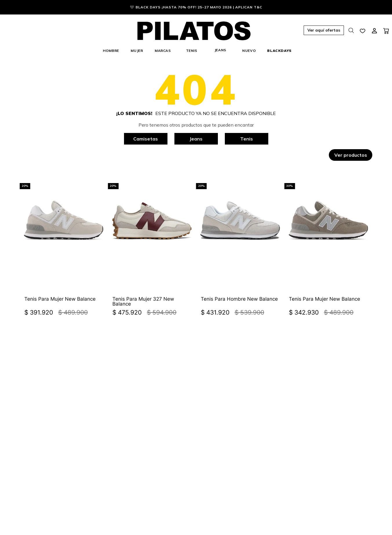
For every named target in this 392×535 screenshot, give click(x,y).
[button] (299, 31)
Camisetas (146, 139)
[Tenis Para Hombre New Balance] (240, 242)
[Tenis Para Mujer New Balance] (64, 242)
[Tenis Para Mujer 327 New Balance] (152, 242)
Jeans (196, 139)
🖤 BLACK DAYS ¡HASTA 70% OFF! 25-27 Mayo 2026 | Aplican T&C (196, 7)
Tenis (247, 139)
